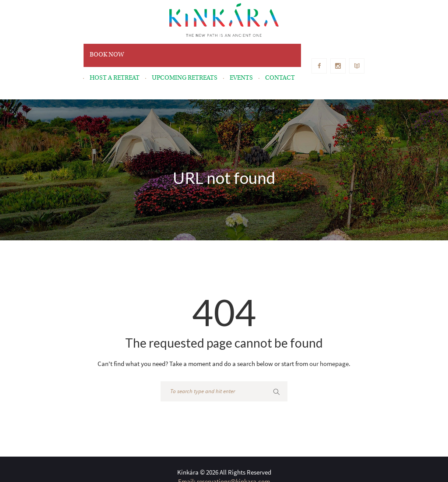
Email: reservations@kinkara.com (224, 448)
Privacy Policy (326, 466)
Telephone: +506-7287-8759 (200, 457)
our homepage (329, 330)
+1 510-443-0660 (262, 457)
